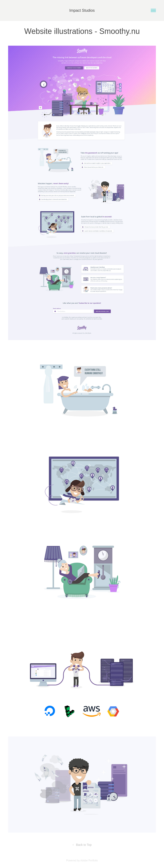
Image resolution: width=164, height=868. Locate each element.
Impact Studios (82, 10)
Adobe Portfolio (89, 861)
